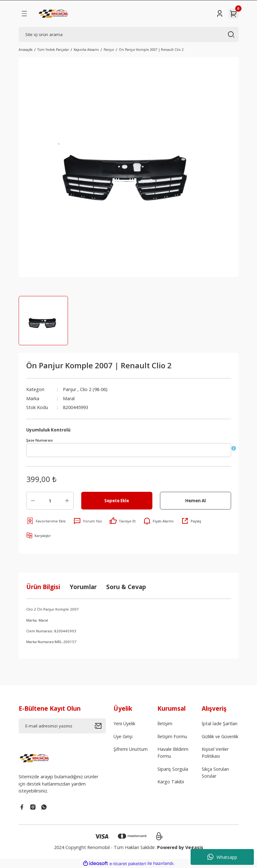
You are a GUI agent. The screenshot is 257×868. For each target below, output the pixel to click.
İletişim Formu (172, 736)
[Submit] (100, 726)
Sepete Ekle (117, 501)
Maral (69, 398)
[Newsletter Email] (62, 726)
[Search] (129, 34)
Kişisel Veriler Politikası (215, 753)
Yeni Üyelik (124, 723)
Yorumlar (83, 587)
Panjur (70, 389)
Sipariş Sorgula (173, 769)
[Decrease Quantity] (33, 501)
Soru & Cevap (126, 587)
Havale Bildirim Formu (173, 753)
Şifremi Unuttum (131, 749)
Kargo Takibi (171, 782)
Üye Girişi (123, 736)
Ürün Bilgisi (43, 587)
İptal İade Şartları (220, 723)
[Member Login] (220, 14)
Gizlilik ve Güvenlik (220, 736)
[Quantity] (50, 501)
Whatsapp (222, 857)
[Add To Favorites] (46, 521)
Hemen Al (196, 501)
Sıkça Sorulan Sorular (215, 772)
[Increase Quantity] (67, 501)
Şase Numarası (40, 440)
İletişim (165, 723)
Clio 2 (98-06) (94, 389)
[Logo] (54, 14)
